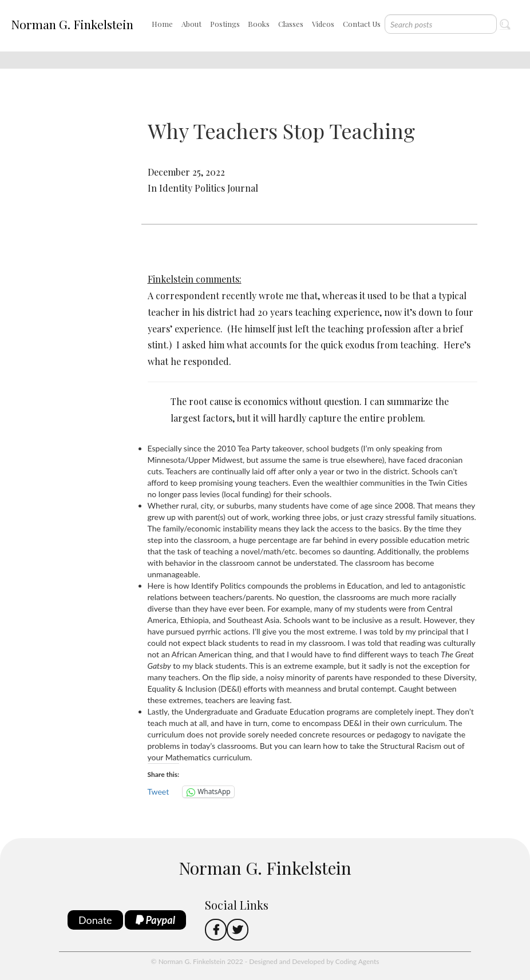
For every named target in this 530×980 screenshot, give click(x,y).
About (191, 24)
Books (259, 24)
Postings (225, 24)
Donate (95, 920)
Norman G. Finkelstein (72, 24)
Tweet (159, 791)
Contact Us (362, 24)
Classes (291, 24)
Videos (323, 24)
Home (162, 24)
